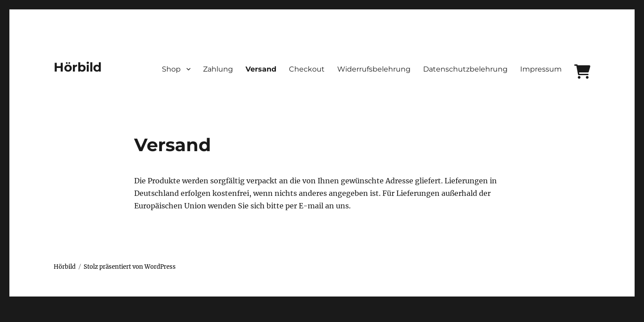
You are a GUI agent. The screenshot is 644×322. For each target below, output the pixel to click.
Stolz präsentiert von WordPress (130, 267)
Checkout (307, 69)
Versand (261, 69)
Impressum (541, 69)
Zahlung (218, 69)
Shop (171, 69)
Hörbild (78, 67)
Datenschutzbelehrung (465, 69)
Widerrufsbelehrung (374, 69)
